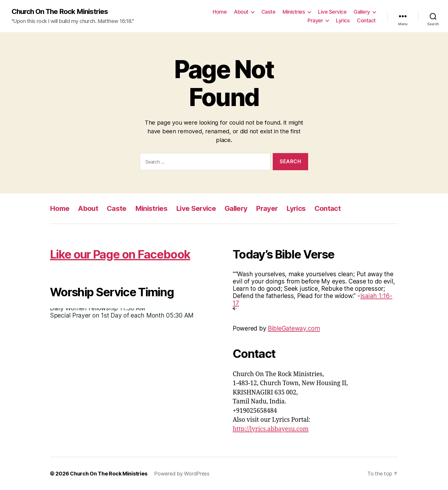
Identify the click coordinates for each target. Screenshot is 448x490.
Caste (269, 12)
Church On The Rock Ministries (60, 12)
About (241, 12)
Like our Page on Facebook (120, 254)
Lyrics (343, 20)
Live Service (332, 12)
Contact (366, 20)
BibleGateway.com (294, 328)
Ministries (294, 12)
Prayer (315, 20)
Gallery (362, 12)
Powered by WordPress (182, 474)
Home (220, 12)
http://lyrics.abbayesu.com (271, 429)
